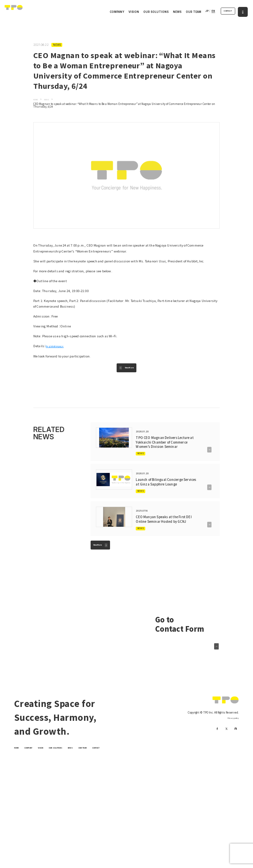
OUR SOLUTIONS (148, 13)
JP (199, 12)
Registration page (59, 346)
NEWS (170, 13)
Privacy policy (230, 755)
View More (131, 370)
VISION (126, 13)
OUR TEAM (186, 13)
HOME (18, 785)
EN (206, 12)
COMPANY (110, 13)
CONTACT (224, 12)
